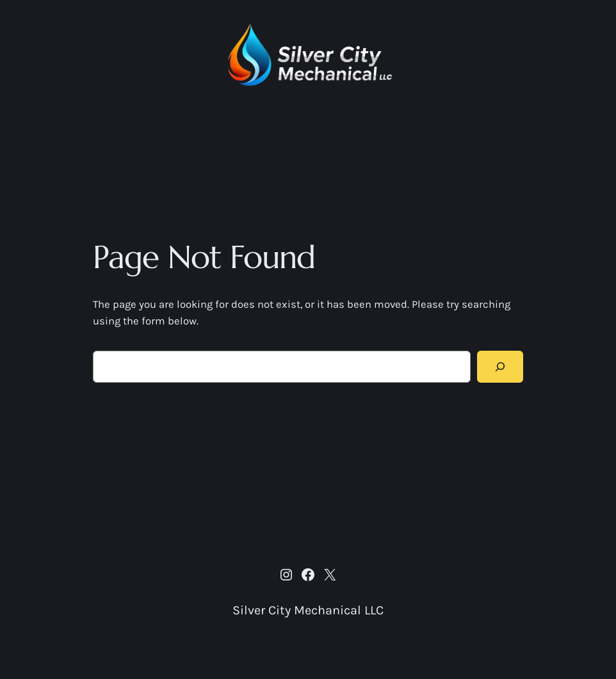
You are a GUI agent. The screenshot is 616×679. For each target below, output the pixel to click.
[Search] (500, 367)
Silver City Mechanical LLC (308, 610)
